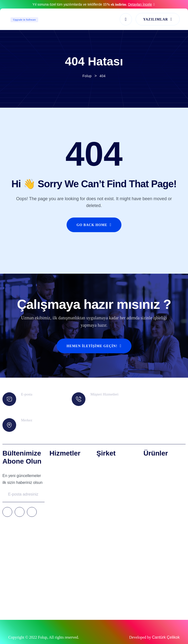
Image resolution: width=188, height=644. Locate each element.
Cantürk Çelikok (166, 637)
